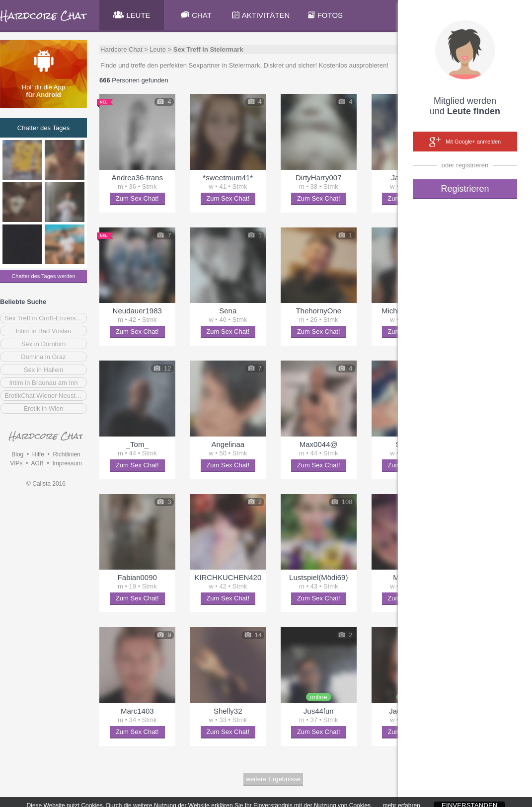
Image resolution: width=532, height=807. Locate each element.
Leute (158, 49)
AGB (37, 463)
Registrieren (465, 189)
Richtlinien (66, 454)
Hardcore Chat (121, 49)
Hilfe (38, 454)
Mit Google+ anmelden (465, 142)
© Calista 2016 (46, 484)
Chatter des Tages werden (43, 276)
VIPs (16, 463)
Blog (17, 454)
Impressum (67, 463)
